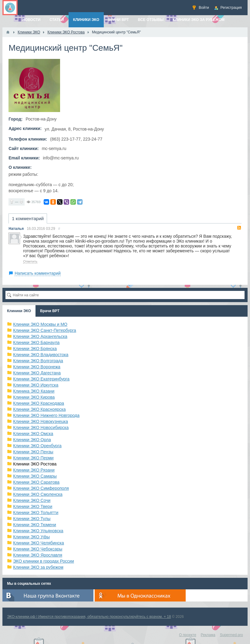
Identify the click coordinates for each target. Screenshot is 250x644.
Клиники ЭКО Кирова (34, 397)
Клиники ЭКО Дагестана (37, 373)
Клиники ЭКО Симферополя (41, 488)
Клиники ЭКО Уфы (31, 537)
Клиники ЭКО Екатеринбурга (41, 379)
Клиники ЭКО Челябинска (39, 543)
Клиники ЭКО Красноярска (39, 409)
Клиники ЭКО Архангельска (40, 336)
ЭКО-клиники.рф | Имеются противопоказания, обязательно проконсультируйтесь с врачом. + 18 (89, 617)
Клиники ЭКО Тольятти (36, 513)
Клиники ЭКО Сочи (32, 500)
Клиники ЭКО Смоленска (38, 494)
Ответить (30, 261)
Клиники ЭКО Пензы (33, 452)
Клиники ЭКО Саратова (36, 482)
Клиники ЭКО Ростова (35, 464)
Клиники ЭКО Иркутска (36, 385)
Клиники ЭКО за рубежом (38, 567)
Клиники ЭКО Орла (32, 440)
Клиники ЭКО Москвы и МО (40, 324)
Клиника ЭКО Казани (34, 391)
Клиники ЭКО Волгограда (38, 361)
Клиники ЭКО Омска (33, 434)
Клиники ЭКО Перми (33, 458)
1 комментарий (28, 218)
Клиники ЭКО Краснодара (39, 403)
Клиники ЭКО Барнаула (36, 342)
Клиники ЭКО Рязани (34, 470)
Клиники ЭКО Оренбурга (37, 446)
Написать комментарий (38, 273)
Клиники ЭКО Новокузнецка (41, 421)
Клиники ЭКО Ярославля (38, 555)
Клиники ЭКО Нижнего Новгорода (46, 415)
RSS (239, 228)
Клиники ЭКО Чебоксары (38, 549)
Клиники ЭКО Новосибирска (41, 428)
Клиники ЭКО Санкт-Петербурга (45, 330)
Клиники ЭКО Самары (35, 476)
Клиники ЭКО (19, 311)
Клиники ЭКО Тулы (32, 519)
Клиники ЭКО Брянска (35, 349)
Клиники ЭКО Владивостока (41, 355)
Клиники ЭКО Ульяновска (38, 531)
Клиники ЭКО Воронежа (37, 367)
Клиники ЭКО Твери (33, 506)
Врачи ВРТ (50, 311)
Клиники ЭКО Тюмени (35, 525)
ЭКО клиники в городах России (44, 561)
